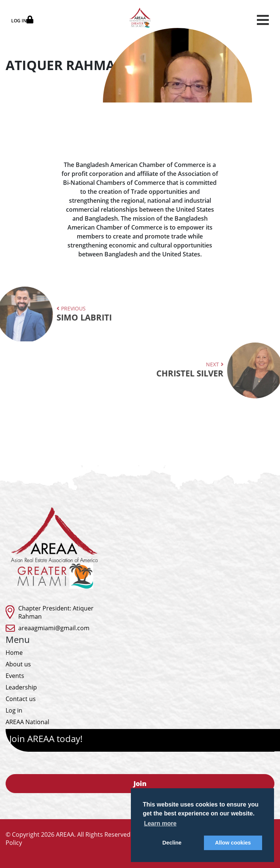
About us (18, 664)
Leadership (21, 687)
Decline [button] (172, 843)
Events (15, 676)
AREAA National (27, 722)
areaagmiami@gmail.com (54, 628)
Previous (61, 314)
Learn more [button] (160, 823)
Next (213, 370)
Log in (14, 710)
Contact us (21, 699)
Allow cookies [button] (233, 843)
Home (14, 653)
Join (140, 783)
